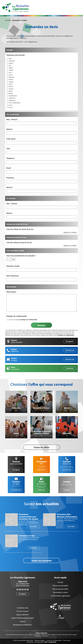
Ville (9, 149)
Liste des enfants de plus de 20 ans (19, 242)
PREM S (10, 63)
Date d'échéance (13, 276)
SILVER (10, 87)
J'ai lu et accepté (22, 320)
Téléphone (11, 158)
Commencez (70, 368)
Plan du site (67, 640)
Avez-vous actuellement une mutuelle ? (21, 256)
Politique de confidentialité (17, 316)
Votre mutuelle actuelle (15, 251)
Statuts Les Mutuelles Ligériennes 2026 (39, 635)
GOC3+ (10, 107)
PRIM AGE (11, 61)
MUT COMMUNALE (13, 103)
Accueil (8, 20)
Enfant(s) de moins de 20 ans (17, 224)
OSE (9, 66)
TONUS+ (10, 82)
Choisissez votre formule (16, 55)
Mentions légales (40, 640)
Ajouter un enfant (70, 232)
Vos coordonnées (13, 114)
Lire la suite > (33, 526)
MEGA (10, 91)
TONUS (10, 80)
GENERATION (12, 96)
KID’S (9, 59)
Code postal (11, 139)
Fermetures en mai (27, 536)
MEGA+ (10, 94)
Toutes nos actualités (41, 561)
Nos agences (70, 341)
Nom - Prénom (12, 119)
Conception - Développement (41, 642)
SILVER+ (10, 89)
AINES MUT (11, 98)
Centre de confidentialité (54, 640)
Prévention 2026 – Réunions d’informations (67, 516)
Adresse (10, 129)
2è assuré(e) (11, 198)
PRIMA (10, 68)
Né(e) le (10, 187)
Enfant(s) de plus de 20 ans (16, 237)
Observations (11, 287)
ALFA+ (10, 75)
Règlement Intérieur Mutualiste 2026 (61, 635)
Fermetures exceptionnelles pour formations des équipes (29, 517)
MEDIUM (10, 77)
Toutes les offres (41, 447)
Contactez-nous (70, 359)
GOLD (9, 84)
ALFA (9, 73)
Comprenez (67, 490)
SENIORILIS (11, 101)
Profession (10, 178)
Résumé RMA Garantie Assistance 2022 (17, 635)
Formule (9, 50)
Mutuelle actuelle (13, 266)
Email (9, 168)
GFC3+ (10, 105)
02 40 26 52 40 (70, 350)
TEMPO (10, 70)
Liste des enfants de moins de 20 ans (20, 229)
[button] (41, 50)
